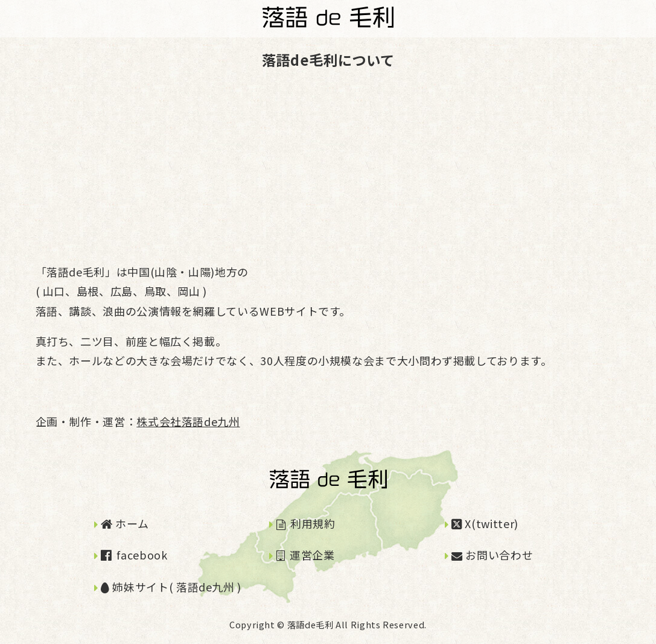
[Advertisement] (328, 167)
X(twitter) (485, 523)
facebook (134, 555)
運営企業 (306, 555)
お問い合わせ (492, 555)
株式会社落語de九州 (188, 421)
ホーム (125, 523)
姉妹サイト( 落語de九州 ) (171, 587)
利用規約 (306, 523)
